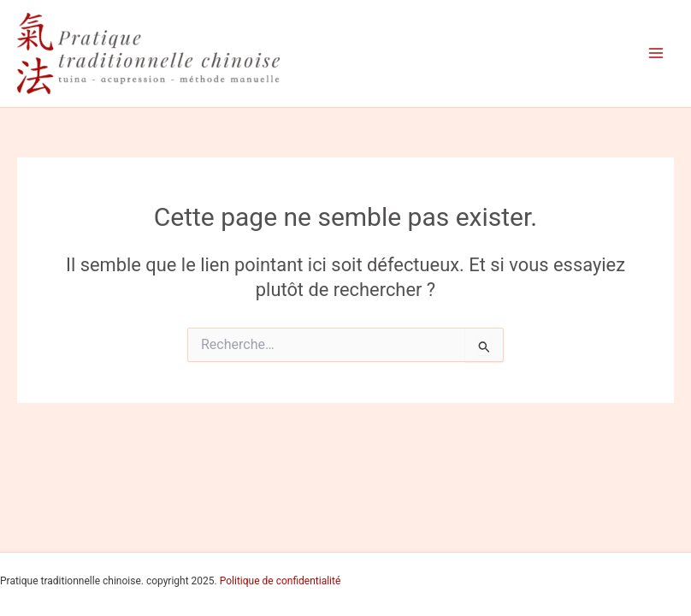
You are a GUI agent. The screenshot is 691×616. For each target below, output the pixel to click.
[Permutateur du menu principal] (656, 53)
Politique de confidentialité (281, 581)
